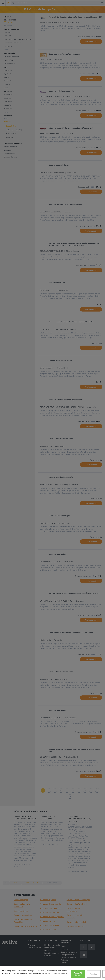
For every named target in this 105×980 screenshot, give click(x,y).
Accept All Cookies (78, 974)
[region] (52, 973)
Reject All (94, 974)
